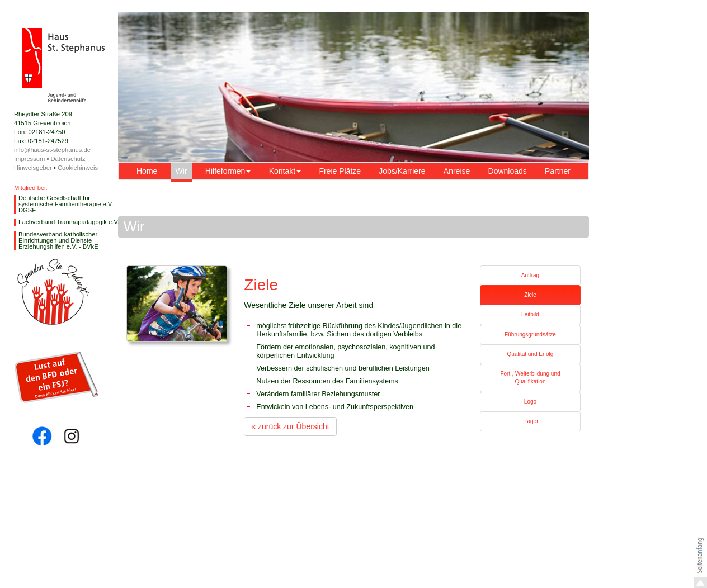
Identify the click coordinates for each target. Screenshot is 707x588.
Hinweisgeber (33, 168)
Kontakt (285, 171)
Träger (530, 421)
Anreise (457, 171)
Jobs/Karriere (402, 171)
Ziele (530, 295)
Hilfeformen (228, 171)
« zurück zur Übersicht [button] (290, 426)
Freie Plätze (340, 171)
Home (147, 171)
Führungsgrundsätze (530, 335)
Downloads (508, 171)
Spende (53, 292)
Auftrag (530, 275)
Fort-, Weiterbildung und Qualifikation (530, 378)
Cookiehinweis (78, 168)
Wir (182, 171)
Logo (530, 402)
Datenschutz (68, 159)
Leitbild (530, 314)
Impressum (29, 159)
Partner (558, 171)
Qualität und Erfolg (531, 354)
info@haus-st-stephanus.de (52, 150)
